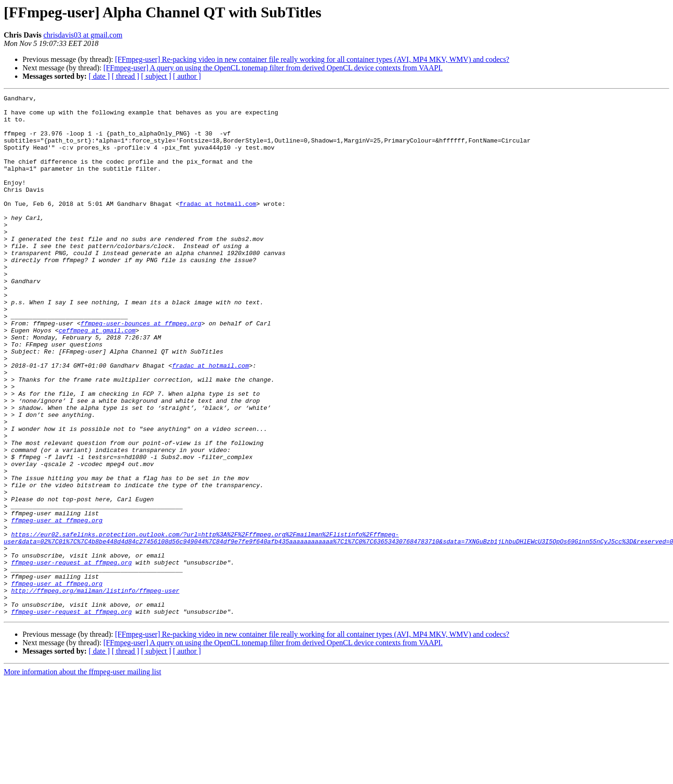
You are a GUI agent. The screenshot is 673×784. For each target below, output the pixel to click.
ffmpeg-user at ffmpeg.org (57, 606)
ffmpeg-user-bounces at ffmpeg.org (141, 369)
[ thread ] (125, 76)
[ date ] (99, 76)
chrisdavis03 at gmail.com (83, 35)
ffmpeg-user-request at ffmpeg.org (72, 656)
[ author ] (187, 76)
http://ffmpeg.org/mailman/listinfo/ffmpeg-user (95, 690)
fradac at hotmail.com (218, 226)
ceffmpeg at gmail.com (97, 378)
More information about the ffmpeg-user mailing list (83, 776)
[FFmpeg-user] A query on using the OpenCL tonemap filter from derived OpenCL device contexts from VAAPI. (273, 68)
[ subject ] (156, 76)
